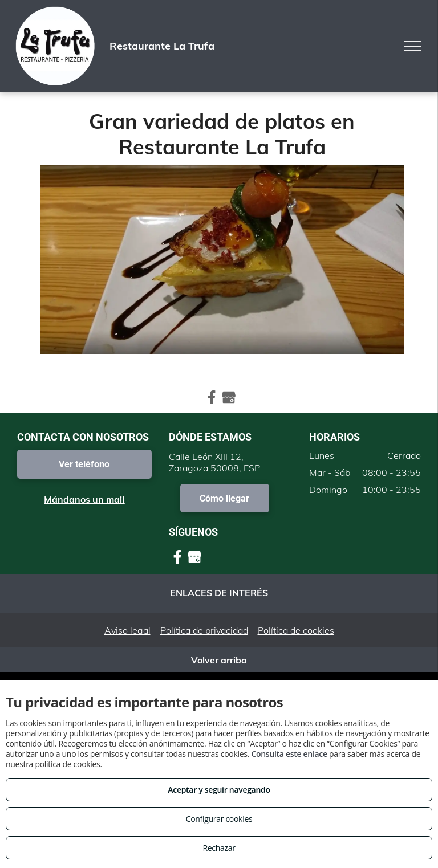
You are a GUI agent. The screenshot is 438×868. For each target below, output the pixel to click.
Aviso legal (127, 630)
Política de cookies (296, 630)
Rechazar (219, 848)
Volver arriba (219, 660)
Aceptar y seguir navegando (219, 790)
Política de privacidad (204, 630)
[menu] (413, 46)
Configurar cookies (219, 819)
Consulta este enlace (289, 754)
